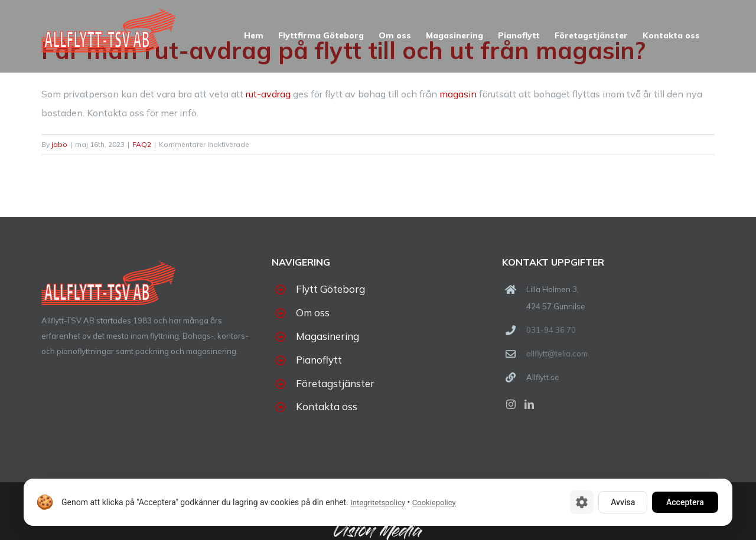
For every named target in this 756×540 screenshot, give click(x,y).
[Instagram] (511, 404)
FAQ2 (142, 144)
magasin (458, 94)
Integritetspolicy (378, 503)
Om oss (313, 312)
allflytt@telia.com (557, 354)
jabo (59, 144)
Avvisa (623, 502)
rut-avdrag (268, 94)
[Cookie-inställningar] (582, 502)
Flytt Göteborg (330, 289)
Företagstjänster (335, 383)
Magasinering (328, 336)
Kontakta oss (327, 406)
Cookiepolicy (434, 503)
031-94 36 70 (551, 330)
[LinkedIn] (529, 404)
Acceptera (685, 502)
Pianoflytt (319, 360)
